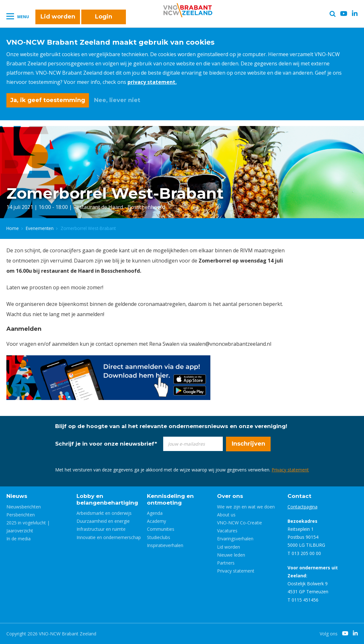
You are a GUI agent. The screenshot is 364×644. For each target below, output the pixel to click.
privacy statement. (152, 82)
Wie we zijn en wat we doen (246, 507)
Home (13, 228)
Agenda (155, 513)
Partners (226, 563)
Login (104, 17)
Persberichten (21, 515)
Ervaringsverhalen (235, 539)
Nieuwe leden (231, 555)
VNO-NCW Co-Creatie (240, 523)
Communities (161, 529)
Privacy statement (290, 470)
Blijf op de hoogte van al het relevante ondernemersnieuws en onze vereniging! (171, 426)
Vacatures (227, 531)
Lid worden (58, 17)
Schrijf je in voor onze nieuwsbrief (106, 444)
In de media (18, 539)
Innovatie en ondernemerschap (109, 537)
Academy (157, 521)
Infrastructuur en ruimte (101, 529)
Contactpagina (302, 507)
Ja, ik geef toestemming (48, 100)
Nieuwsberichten (24, 507)
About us (226, 515)
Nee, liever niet (117, 100)
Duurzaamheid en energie (103, 521)
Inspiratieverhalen (165, 545)
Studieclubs (159, 537)
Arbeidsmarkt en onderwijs (104, 513)
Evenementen (40, 228)
